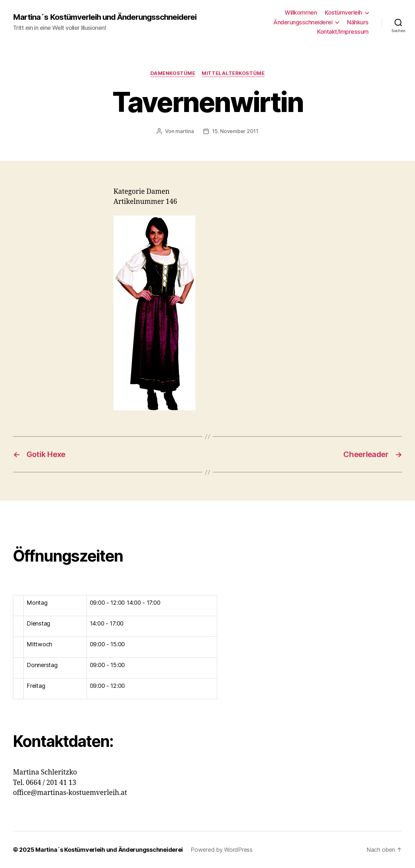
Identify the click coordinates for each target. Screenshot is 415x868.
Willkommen (301, 12)
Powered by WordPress (222, 850)
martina (184, 131)
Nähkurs (358, 22)
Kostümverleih (344, 12)
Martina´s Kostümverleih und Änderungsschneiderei (105, 17)
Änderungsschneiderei (303, 22)
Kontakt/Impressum (343, 32)
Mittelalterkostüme (233, 73)
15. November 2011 (235, 131)
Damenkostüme (173, 73)
